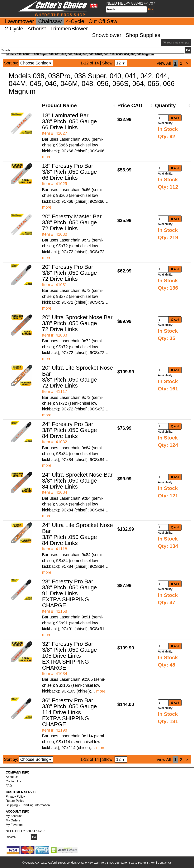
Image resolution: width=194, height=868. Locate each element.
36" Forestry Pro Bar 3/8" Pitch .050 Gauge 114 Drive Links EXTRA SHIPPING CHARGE (69, 712)
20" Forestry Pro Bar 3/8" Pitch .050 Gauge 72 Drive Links (69, 273)
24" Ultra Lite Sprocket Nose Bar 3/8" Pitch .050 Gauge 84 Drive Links (77, 534)
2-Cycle (14, 29)
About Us (12, 777)
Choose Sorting (36, 63)
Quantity (165, 105)
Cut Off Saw (103, 21)
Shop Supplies (143, 35)
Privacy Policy (15, 797)
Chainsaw (50, 21)
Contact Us (13, 781)
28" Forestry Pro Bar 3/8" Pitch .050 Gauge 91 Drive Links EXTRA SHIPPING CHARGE (69, 593)
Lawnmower (19, 21)
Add (175, 118)
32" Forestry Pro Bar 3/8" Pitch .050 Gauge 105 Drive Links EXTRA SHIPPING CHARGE (69, 656)
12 (121, 63)
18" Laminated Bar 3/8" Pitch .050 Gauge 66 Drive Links (69, 121)
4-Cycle (75, 21)
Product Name (59, 105)
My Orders (13, 820)
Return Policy (15, 801)
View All (164, 63)
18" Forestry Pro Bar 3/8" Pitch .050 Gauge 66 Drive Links (69, 172)
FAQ (9, 786)
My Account (14, 816)
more (47, 157)
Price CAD (130, 105)
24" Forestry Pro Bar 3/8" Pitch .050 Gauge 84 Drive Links (69, 430)
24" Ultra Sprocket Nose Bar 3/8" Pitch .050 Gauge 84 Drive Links (77, 481)
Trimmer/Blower (69, 29)
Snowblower (107, 35)
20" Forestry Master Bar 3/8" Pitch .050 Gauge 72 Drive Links (72, 222)
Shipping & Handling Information (28, 805)
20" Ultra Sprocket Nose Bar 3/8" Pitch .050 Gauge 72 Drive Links (77, 323)
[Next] (187, 63)
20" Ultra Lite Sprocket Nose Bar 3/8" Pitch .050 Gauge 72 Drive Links (77, 377)
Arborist (37, 29)
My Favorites (15, 825)
